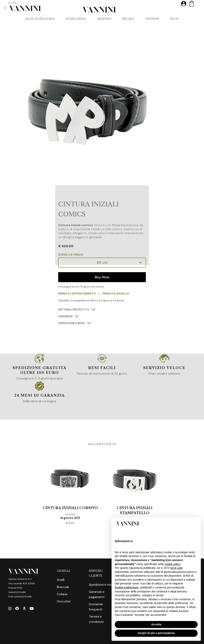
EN (15, 3)
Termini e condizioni (96, 619)
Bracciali (63, 587)
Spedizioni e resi (101, 585)
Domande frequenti (96, 607)
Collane (62, 594)
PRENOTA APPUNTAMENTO (77, 294)
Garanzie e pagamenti (97, 594)
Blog (175, 19)
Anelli (61, 580)
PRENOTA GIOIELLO (116, 294)
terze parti (177, 568)
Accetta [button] (156, 624)
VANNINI (152, 19)
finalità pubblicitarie (127, 587)
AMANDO (104, 19)
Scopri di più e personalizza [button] (156, 633)
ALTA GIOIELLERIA (40, 19)
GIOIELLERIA (76, 19)
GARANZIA (65, 316)
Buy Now (102, 277)
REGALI (128, 19)
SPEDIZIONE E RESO (72, 323)
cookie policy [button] (172, 564)
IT (9, 3)
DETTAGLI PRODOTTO (74, 310)
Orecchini (64, 601)
